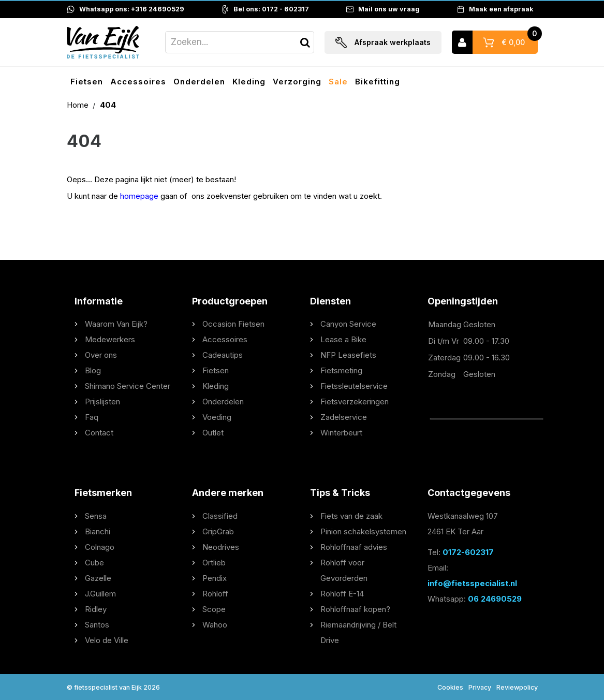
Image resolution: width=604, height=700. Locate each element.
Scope (214, 609)
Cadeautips (223, 355)
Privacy (480, 687)
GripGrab (218, 531)
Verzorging (297, 82)
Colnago (100, 547)
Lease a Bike (343, 339)
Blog (93, 370)
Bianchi (98, 531)
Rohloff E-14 (342, 594)
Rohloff (215, 594)
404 (108, 105)
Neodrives (221, 547)
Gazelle (98, 578)
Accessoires (138, 82)
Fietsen (87, 82)
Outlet (213, 433)
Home (79, 105)
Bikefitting (378, 82)
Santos (97, 625)
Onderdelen (199, 82)
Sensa (96, 516)
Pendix (215, 578)
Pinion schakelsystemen (363, 531)
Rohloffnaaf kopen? (355, 609)
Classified (220, 516)
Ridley (96, 609)
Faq (92, 417)
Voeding (217, 417)
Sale (338, 82)
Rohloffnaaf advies (354, 547)
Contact (99, 433)
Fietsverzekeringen (355, 402)
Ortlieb (214, 563)
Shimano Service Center (128, 386)
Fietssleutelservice (354, 386)
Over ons (101, 355)
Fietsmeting (341, 370)
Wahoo (215, 625)
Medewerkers (110, 339)
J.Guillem (100, 594)
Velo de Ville (107, 640)
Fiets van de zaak (351, 516)
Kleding (249, 82)
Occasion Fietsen (233, 324)
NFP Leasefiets (348, 355)
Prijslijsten (102, 402)
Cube (94, 563)
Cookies (450, 687)
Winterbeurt (341, 433)
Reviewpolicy (517, 687)
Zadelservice (344, 417)
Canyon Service (348, 324)
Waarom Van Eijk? (116, 324)
